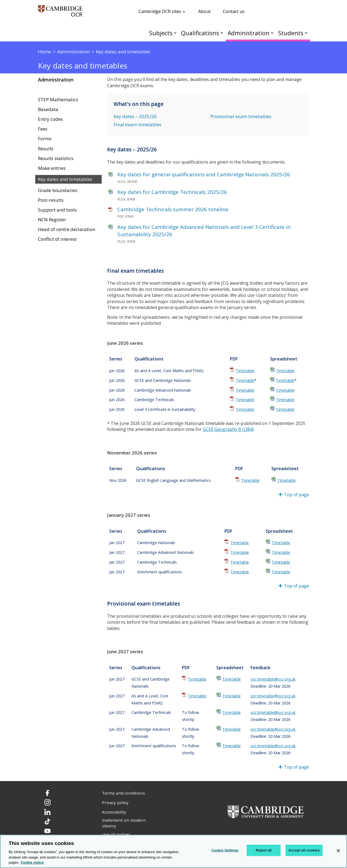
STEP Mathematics (58, 100)
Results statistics (56, 158)
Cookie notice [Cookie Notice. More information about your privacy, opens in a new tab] (32, 862)
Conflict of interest (57, 239)
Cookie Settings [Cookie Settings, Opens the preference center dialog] (225, 850)
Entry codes (50, 119)
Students (291, 33)
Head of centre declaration (67, 229)
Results (46, 149)
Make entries (52, 168)
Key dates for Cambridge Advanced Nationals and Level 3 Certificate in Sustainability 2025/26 (204, 231)
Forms (45, 139)
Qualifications (200, 33)
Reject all (264, 850)
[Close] (338, 851)
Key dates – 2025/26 (135, 116)
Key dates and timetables (65, 179)
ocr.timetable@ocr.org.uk (273, 679)
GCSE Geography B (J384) (228, 429)
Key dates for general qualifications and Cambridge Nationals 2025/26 (204, 174)
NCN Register (52, 220)
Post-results (51, 200)
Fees (43, 129)
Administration (249, 33)
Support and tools (57, 210)
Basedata (48, 109)
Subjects (161, 33)
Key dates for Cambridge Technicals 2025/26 (172, 192)
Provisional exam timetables (241, 116)
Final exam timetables (137, 124)
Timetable (245, 371)
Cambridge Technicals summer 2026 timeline (173, 209)
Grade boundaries (58, 190)
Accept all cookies (304, 850)
